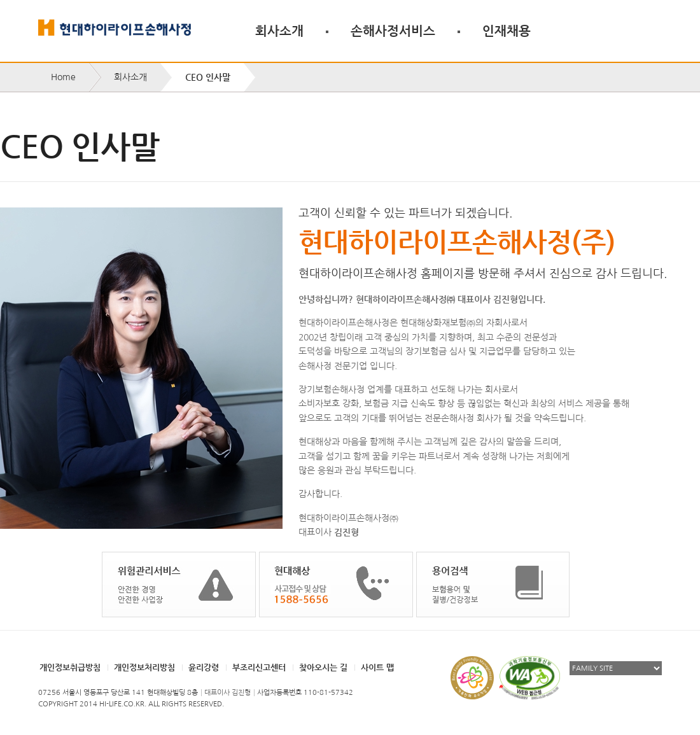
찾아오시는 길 (323, 667)
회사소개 (279, 31)
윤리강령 (204, 667)
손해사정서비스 (393, 31)
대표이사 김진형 (227, 693)
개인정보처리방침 (144, 667)
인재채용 (507, 31)
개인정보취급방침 (70, 667)
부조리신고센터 (259, 667)
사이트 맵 (377, 667)
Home (63, 77)
